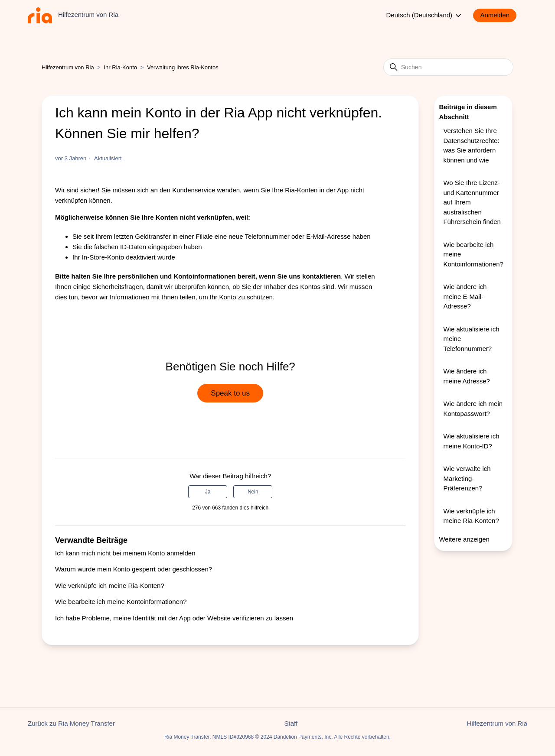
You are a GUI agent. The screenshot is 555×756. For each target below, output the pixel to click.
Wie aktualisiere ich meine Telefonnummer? (471, 339)
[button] (499, 15)
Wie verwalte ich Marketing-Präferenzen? (467, 478)
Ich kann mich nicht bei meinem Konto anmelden (125, 553)
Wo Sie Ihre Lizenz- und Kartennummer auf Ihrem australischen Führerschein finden (472, 202)
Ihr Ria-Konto (121, 67)
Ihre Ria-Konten (295, 190)
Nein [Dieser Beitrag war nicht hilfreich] (253, 492)
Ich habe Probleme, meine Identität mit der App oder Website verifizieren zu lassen (174, 618)
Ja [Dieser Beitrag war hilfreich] (208, 492)
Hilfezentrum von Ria (68, 67)
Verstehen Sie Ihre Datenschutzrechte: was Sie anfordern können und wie (471, 145)
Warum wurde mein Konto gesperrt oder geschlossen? (134, 569)
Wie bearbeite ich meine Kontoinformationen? (121, 602)
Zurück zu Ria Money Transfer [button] (71, 723)
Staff (291, 723)
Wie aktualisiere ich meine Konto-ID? (471, 441)
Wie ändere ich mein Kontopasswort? (473, 409)
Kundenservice (194, 190)
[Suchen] (448, 67)
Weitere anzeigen (464, 539)
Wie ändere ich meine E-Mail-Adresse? (465, 296)
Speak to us (230, 393)
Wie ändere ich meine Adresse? (467, 376)
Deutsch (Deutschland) (425, 16)
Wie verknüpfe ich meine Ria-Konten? (110, 586)
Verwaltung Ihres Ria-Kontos (183, 67)
